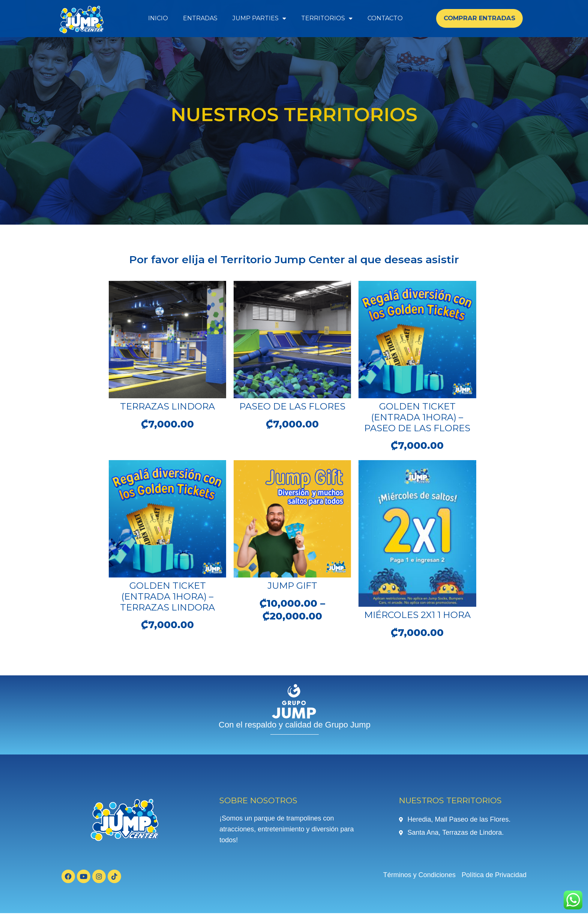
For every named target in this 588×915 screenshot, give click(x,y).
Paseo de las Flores (292, 406)
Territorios (327, 18)
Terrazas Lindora (167, 406)
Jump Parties (259, 18)
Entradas (200, 18)
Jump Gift (292, 587)
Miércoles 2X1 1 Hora (417, 616)
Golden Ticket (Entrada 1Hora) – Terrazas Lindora (167, 598)
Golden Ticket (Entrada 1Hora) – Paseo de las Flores (417, 417)
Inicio (158, 18)
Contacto (385, 18)
